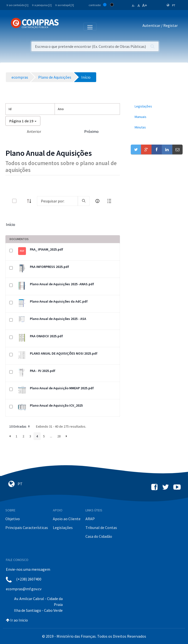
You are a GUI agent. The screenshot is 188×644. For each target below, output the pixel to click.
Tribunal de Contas (101, 528)
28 (59, 436)
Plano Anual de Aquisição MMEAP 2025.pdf (62, 388)
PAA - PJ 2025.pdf (43, 371)
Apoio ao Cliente (67, 519)
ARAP (90, 519)
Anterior (34, 131)
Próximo (91, 131)
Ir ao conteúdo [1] (18, 5)
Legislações (63, 528)
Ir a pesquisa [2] (42, 5)
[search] (84, 201)
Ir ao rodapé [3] (65, 5)
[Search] (57, 201)
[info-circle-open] (97, 201)
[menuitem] (157, 106)
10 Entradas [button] (20, 426)
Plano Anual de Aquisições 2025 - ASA (58, 319)
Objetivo (13, 519)
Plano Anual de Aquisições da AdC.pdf (59, 301)
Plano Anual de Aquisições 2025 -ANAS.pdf (62, 284)
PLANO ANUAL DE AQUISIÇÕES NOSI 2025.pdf (64, 353)
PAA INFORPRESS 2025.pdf (49, 267)
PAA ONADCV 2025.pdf (46, 336)
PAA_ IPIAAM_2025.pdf (47, 249)
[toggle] (22, 201)
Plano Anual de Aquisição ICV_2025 (56, 405)
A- (134, 6)
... (51, 436)
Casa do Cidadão (99, 536)
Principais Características (27, 528)
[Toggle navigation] (66, 26)
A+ (145, 5)
